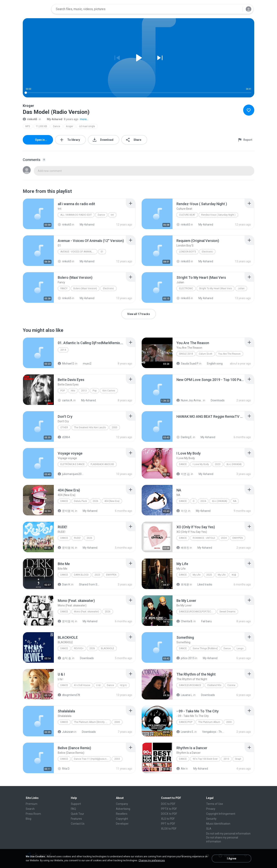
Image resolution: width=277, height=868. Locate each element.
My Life (197, 575)
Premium (32, 804)
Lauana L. (185, 695)
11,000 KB (42, 126)
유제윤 (183, 584)
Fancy (64, 288)
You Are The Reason (229, 354)
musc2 (85, 364)
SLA (209, 829)
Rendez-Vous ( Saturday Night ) (218, 215)
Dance (57, 126)
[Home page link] (36, 9)
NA (235, 501)
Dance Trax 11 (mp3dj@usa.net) (92, 759)
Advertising (123, 809)
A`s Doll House (82, 685)
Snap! (238, 759)
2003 (117, 759)
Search (30, 809)
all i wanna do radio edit (76, 215)
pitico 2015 (185, 658)
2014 (63, 350)
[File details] (38, 214)
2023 (218, 464)
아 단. (182, 511)
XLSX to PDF (169, 829)
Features (76, 819)
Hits (73, 391)
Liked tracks (203, 584)
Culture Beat (187, 215)
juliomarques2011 (71, 474)
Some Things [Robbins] (205, 648)
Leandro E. (185, 732)
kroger (70, 126)
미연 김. (183, 474)
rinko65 (30, 119)
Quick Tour (77, 814)
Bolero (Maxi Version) (85, 288)
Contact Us (78, 824)
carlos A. (65, 400)
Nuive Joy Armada (189, 400)
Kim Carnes (109, 391)
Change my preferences (152, 860)
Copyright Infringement (221, 814)
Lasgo (240, 648)
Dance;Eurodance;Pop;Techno (197, 612)
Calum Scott (206, 354)
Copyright (122, 819)
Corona (231, 685)
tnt (112, 215)
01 (102, 252)
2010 (226, 759)
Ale (181, 769)
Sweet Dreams (227, 612)
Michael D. (66, 364)
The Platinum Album (209, 722)
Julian (241, 288)
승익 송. (65, 658)
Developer (122, 824)
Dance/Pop (186, 722)
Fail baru (204, 621)
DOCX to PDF (169, 814)
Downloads (215, 400)
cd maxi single (87, 126)
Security (211, 819)
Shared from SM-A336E (88, 584)
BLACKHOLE (108, 648)
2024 (203, 501)
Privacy (211, 809)
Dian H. (64, 584)
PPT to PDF (168, 824)
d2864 (64, 437)
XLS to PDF (168, 819)
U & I (99, 685)
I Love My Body (201, 464)
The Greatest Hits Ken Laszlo (90, 427)
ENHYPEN (238, 538)
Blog (28, 819)
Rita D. (64, 769)
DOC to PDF (168, 804)
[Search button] (237, 9)
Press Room (33, 814)
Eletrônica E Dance (73, 464)
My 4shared (52, 119)
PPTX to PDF (169, 809)
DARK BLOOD (81, 575)
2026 (96, 501)
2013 (84, 391)
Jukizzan (66, 732)
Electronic (207, 252)
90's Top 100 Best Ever (205, 759)
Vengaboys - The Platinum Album (211, 732)
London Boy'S (187, 252)
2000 (115, 427)
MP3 (28, 126)
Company (122, 804)
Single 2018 (186, 354)
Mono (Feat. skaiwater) (86, 612)
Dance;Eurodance (190, 685)
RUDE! (77, 538)
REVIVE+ (79, 648)
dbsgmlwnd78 (69, 695)
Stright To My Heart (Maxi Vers (215, 288)
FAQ (73, 809)
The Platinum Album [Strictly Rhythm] (92, 722)
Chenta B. (185, 621)
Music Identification (218, 824)
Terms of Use (215, 804)
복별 (234, 575)
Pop (63, 391)
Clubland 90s (214, 685)
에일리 (123, 685)
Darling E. (184, 437)
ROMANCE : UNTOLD (204, 538)
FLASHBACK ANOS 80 (102, 464)
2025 (209, 575)
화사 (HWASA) (234, 464)
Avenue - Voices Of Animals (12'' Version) (79, 252)
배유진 (183, 548)
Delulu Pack (80, 501)
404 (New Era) (112, 501)
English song (213, 364)
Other (64, 427)
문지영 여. (66, 511)
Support (76, 804)
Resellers (122, 814)
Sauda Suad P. (188, 364)
